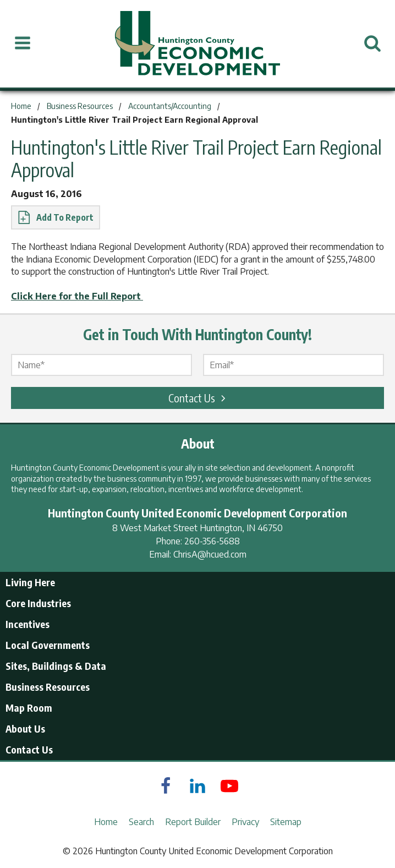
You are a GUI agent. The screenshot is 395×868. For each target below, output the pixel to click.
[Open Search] (372, 43)
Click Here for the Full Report (77, 296)
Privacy (245, 822)
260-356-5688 (212, 541)
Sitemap (286, 822)
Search (141, 822)
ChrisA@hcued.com (210, 554)
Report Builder (193, 822)
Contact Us (199, 398)
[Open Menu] (23, 43)
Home (106, 822)
